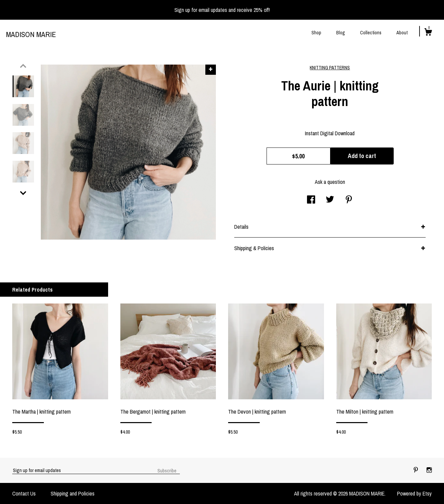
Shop (316, 33)
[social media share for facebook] (311, 200)
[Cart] (428, 33)
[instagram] (429, 470)
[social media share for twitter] (330, 200)
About (402, 33)
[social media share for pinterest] (349, 200)
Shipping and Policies (73, 493)
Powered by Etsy (414, 493)
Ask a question (330, 182)
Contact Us (24, 493)
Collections (371, 33)
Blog (341, 33)
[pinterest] (416, 470)
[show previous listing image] (23, 66)
